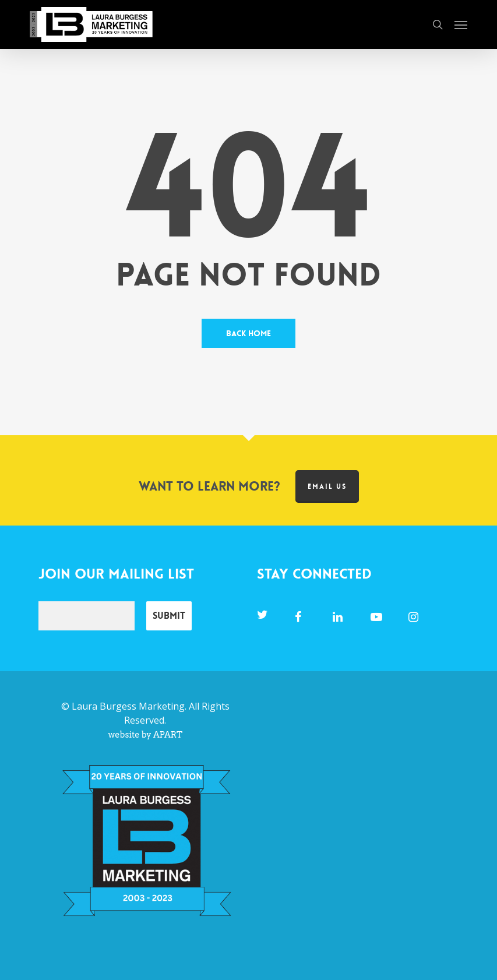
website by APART (145, 735)
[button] (461, 24)
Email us (327, 487)
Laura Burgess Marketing (128, 706)
